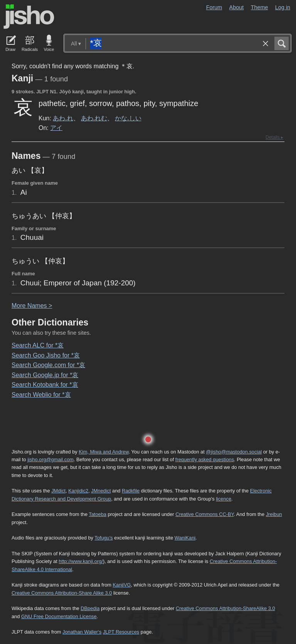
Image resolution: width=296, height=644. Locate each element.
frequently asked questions (205, 459)
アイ (56, 128)
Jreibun (274, 514)
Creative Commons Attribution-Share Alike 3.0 (62, 593)
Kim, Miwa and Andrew (103, 452)
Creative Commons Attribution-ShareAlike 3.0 (225, 608)
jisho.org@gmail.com (50, 459)
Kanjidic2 (78, 491)
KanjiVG (122, 585)
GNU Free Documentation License (59, 616)
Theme (260, 7)
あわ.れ (63, 118)
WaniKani (185, 538)
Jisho (29, 17)
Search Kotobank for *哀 (45, 385)
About (237, 7)
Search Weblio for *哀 (41, 395)
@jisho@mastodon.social (234, 452)
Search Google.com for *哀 (48, 365)
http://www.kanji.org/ (81, 561)
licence (224, 499)
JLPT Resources (121, 632)
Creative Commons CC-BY (204, 514)
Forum (214, 7)
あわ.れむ (94, 118)
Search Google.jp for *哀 (45, 375)
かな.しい (128, 118)
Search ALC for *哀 (38, 345)
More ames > (32, 306)
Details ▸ (274, 137)
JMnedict (101, 491)
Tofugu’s (103, 538)
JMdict (58, 491)
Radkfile (131, 491)
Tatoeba (98, 514)
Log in (283, 7)
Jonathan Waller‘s (82, 632)
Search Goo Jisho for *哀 (46, 355)
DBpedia (90, 608)
